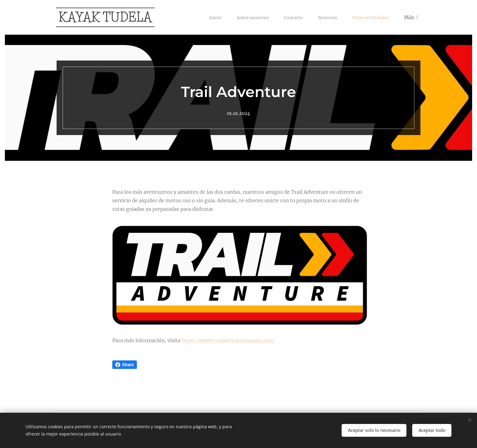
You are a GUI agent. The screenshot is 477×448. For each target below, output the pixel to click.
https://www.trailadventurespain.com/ (228, 340)
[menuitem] (203, 17)
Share (125, 365)
